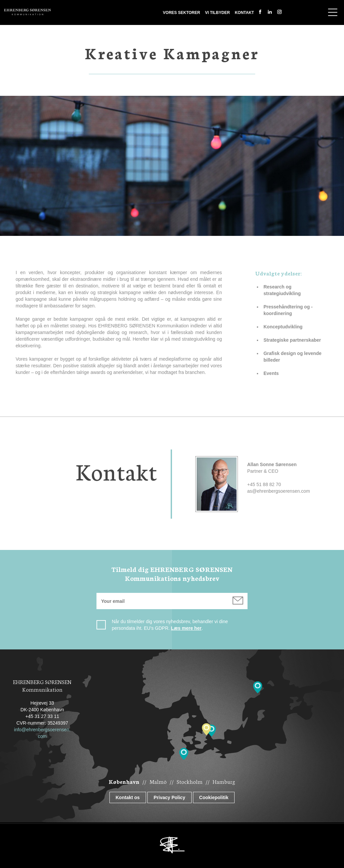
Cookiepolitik (214, 797)
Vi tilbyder (217, 13)
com (42, 736)
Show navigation (333, 12)
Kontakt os (128, 797)
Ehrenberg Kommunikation (27, 12)
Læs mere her (186, 628)
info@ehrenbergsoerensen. (42, 730)
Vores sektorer (182, 13)
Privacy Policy (170, 797)
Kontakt (245, 13)
